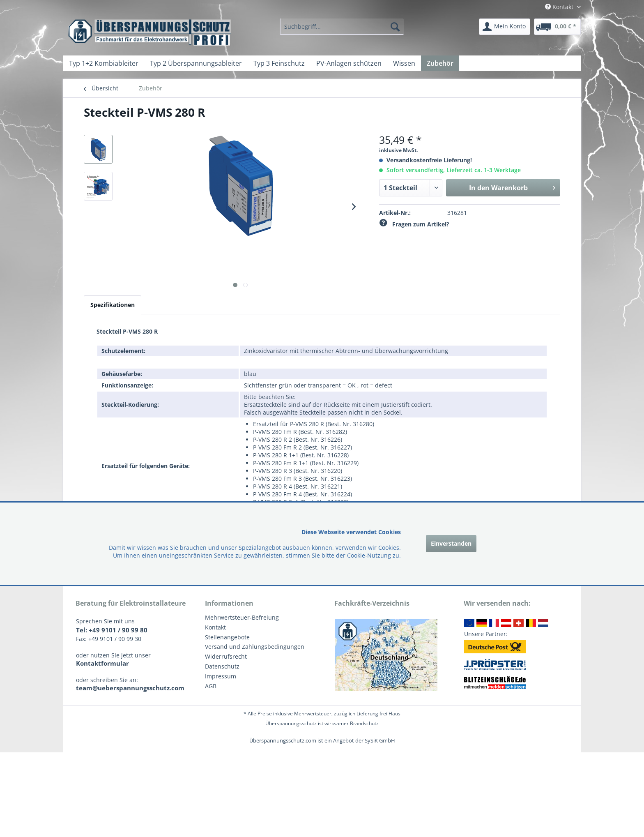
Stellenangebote (227, 637)
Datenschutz (222, 666)
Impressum (221, 676)
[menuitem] (342, 27)
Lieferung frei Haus (378, 714)
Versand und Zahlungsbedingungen (255, 647)
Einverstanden (451, 543)
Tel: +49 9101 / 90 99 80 (112, 630)
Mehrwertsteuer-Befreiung (242, 617)
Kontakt (215, 627)
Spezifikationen (113, 305)
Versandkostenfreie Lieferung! (429, 160)
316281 (457, 213)
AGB (211, 686)
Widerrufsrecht (226, 656)
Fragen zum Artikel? (414, 224)
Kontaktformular (102, 663)
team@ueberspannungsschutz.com (130, 688)
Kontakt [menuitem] (560, 7)
